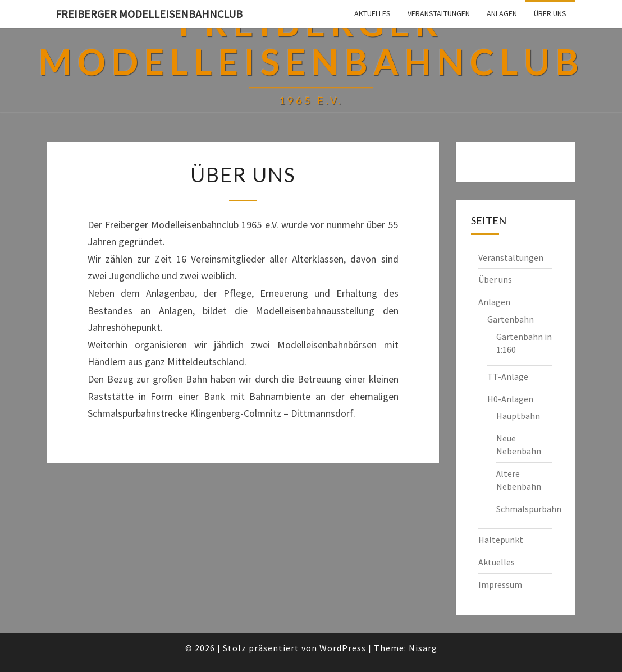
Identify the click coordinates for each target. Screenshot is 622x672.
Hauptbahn (518, 416)
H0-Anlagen (510, 399)
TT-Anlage (508, 376)
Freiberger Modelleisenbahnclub (149, 14)
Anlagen (502, 13)
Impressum (500, 584)
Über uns (550, 13)
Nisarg (423, 648)
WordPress (343, 648)
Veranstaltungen (439, 13)
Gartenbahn (511, 319)
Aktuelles (372, 13)
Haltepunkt (501, 540)
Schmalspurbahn (529, 509)
